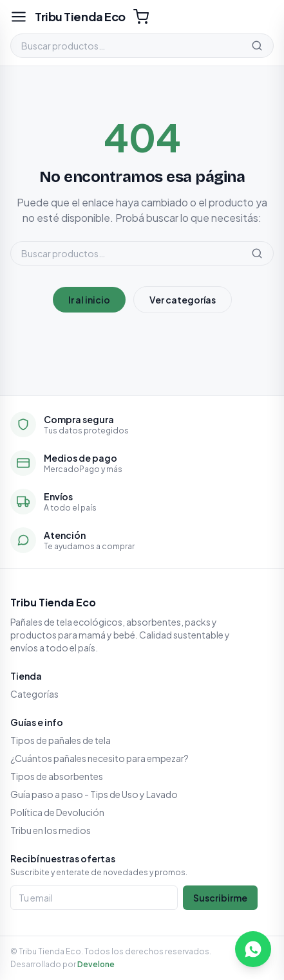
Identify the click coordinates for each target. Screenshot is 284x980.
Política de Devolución (57, 812)
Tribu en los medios (51, 830)
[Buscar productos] (126, 46)
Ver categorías (183, 300)
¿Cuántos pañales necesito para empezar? (99, 758)
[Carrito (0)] (141, 17)
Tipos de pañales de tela (61, 740)
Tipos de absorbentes (57, 776)
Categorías (34, 694)
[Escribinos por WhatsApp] (253, 949)
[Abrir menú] (19, 17)
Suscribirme (220, 898)
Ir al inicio (89, 300)
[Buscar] (257, 46)
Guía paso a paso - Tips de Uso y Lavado (94, 794)
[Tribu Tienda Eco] (80, 17)
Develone (96, 964)
